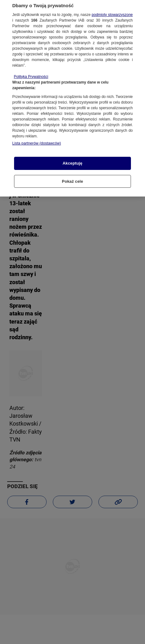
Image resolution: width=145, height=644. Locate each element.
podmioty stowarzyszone (112, 12)
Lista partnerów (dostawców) (37, 140)
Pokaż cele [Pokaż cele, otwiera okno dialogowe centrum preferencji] (72, 178)
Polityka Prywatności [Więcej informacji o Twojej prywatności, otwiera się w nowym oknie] (31, 74)
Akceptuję (72, 160)
